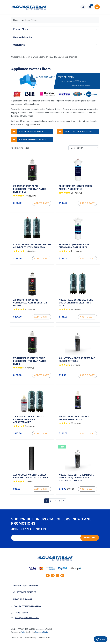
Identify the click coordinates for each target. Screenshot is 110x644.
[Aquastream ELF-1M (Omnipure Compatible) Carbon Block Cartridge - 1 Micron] (78, 472)
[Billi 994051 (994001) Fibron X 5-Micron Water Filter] (78, 182)
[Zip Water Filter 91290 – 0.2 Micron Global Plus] (78, 414)
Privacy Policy (31, 641)
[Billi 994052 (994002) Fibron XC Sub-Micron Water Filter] (78, 239)
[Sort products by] (84, 148)
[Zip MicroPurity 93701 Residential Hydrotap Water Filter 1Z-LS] (32, 182)
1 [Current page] (46, 504)
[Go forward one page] (64, 504)
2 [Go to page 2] (51, 504)
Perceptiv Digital (42, 635)
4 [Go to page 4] (59, 504)
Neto (23, 635)
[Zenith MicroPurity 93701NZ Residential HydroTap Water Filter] (32, 355)
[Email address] (55, 541)
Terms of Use (17, 641)
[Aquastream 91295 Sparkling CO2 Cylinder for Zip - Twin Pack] (32, 239)
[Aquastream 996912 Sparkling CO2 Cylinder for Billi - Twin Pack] (78, 297)
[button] (90, 7)
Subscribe (90, 541)
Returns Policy (45, 641)
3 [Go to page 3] (55, 504)
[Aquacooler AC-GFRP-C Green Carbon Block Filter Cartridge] (32, 472)
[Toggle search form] (83, 7)
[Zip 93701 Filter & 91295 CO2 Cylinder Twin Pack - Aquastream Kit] (32, 414)
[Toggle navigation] (97, 7)
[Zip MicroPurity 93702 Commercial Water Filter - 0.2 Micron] (32, 297)
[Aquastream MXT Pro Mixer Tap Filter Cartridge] (78, 355)
